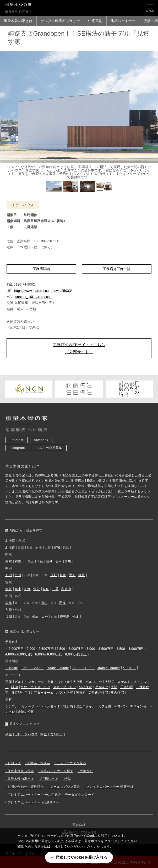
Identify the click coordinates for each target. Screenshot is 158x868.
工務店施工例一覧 (117, 269)
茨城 (49, 561)
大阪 (9, 589)
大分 (45, 617)
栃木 (59, 561)
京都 (27, 589)
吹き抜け (101, 687)
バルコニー (94, 682)
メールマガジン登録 (65, 787)
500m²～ (129, 668)
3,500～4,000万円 (130, 649)
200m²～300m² (58, 668)
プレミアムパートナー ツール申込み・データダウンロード (51, 795)
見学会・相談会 (39, 763)
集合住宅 (117, 693)
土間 (114, 687)
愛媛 (62, 603)
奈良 (46, 589)
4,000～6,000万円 (19, 654)
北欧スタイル (86, 706)
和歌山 (66, 589)
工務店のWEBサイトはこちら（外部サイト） (79, 348)
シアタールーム (42, 693)
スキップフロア (65, 687)
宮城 (57, 548)
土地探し (86, 771)
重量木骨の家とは (18, 21)
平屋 (9, 682)
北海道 (10, 548)
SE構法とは (49, 779)
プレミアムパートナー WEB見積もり (35, 802)
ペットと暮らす (49, 706)
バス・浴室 (65, 693)
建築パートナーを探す (57, 771)
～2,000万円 (15, 649)
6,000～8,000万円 (49, 654)
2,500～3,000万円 (70, 649)
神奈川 (20, 561)
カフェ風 (105, 706)
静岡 (82, 575)
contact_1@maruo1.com (34, 297)
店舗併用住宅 (98, 693)
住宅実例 (95, 21)
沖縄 (76, 617)
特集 (68, 779)
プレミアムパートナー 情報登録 (110, 787)
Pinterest (16, 440)
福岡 (9, 617)
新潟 (9, 575)
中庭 (44, 734)
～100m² (12, 668)
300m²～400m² (83, 668)
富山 (18, 575)
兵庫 (18, 589)
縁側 (15, 687)
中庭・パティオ (58, 682)
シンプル (12, 706)
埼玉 (31, 561)
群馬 (68, 561)
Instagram (17, 448)
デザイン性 (138, 706)
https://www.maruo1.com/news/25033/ (43, 291)
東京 (9, 561)
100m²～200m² (32, 668)
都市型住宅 (20, 693)
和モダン (121, 706)
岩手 (39, 548)
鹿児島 (65, 617)
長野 (54, 575)
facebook (41, 440)
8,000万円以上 (76, 654)
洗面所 (81, 693)
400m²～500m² (109, 668)
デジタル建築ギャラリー (60, 21)
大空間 (78, 682)
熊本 (36, 617)
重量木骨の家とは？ (23, 466)
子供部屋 (127, 687)
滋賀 (37, 589)
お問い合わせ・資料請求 (26, 787)
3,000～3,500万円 (100, 649)
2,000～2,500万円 (40, 649)
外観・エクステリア (36, 687)
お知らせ (14, 763)
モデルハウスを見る (71, 763)
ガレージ (28, 706)
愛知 (72, 575)
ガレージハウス (26, 734)
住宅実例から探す (21, 771)
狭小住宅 (85, 687)
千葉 (40, 561)
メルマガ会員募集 (49, 448)
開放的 (68, 706)
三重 (55, 589)
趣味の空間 (26, 712)
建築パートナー (123, 21)
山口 (44, 603)
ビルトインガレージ (29, 682)
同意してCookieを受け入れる (82, 857)
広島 (9, 603)
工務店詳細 (41, 269)
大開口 (110, 682)
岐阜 (63, 575)
